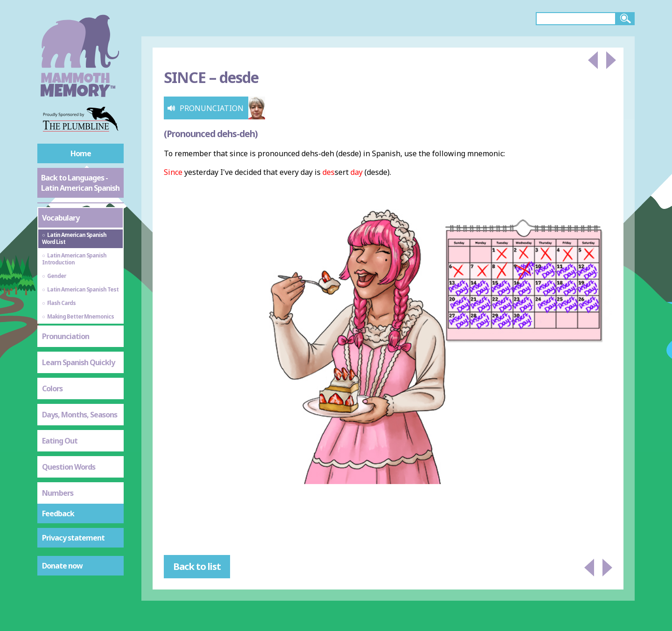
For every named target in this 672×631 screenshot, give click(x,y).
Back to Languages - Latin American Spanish (80, 183)
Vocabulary (61, 218)
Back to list (197, 566)
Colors (52, 388)
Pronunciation (66, 336)
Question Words (69, 467)
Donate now (62, 566)
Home (81, 153)
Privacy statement (73, 538)
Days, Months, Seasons (80, 415)
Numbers (58, 493)
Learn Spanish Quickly (78, 362)
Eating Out (60, 441)
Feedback (58, 513)
